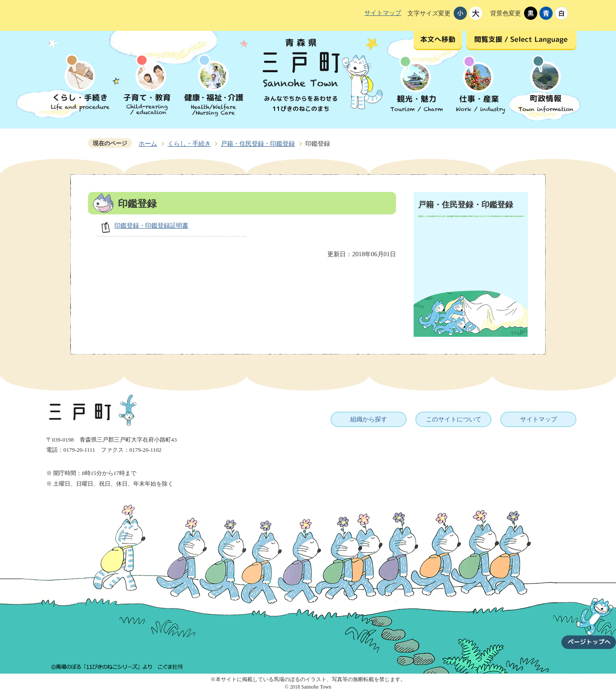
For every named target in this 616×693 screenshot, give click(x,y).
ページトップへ (589, 618)
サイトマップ (383, 13)
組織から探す (369, 419)
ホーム (148, 144)
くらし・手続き (189, 144)
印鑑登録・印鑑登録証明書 (151, 225)
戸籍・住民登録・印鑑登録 (258, 144)
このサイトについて (454, 419)
